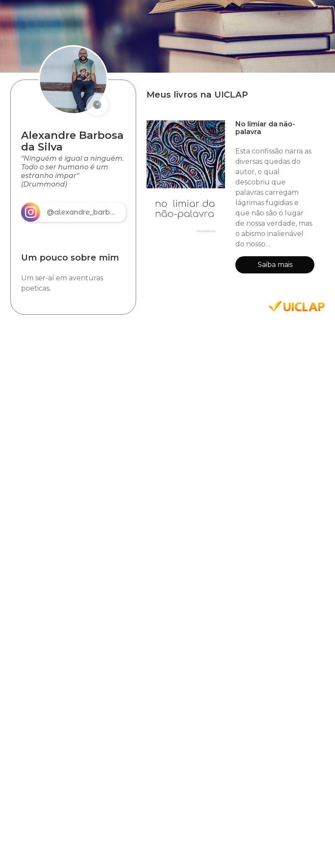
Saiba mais (275, 265)
